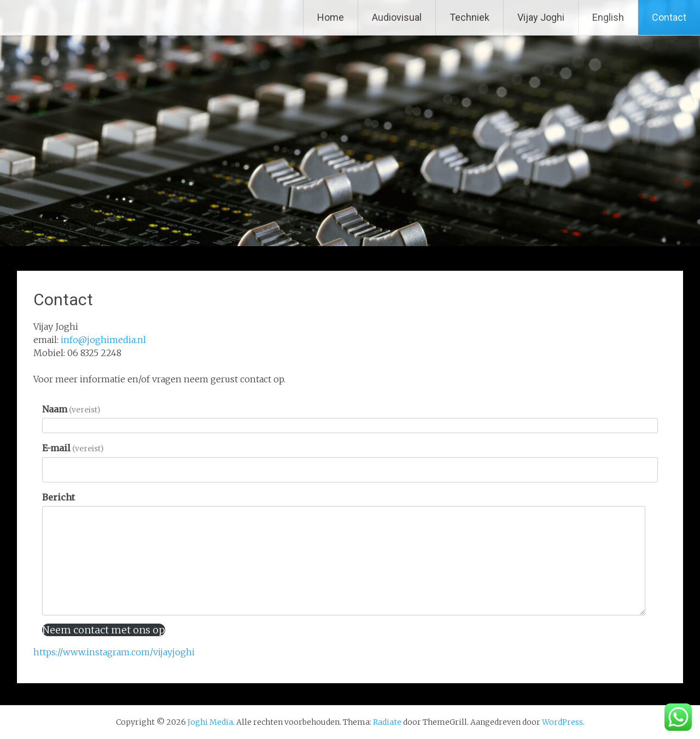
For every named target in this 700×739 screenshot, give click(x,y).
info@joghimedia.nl (103, 340)
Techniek (469, 17)
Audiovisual (397, 17)
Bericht (59, 497)
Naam (71, 409)
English (608, 17)
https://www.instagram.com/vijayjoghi (114, 652)
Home (331, 17)
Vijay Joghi (541, 17)
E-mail (73, 448)
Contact (669, 17)
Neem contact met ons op (104, 630)
